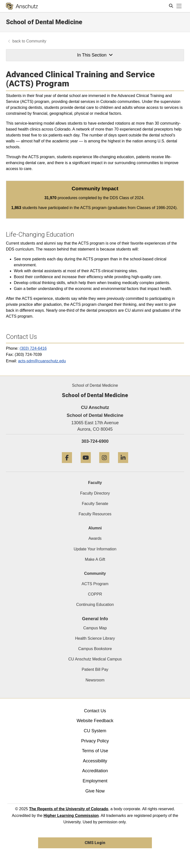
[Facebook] (67, 465)
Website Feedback (95, 721)
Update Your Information (95, 549)
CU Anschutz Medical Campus (95, 659)
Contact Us (95, 711)
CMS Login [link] (95, 843)
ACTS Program (95, 584)
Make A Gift (95, 559)
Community (36, 41)
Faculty (95, 483)
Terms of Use (95, 751)
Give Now (95, 791)
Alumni (95, 528)
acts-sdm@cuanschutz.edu (42, 361)
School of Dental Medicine (44, 22)
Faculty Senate (95, 504)
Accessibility (95, 761)
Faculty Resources (95, 514)
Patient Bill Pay (95, 669)
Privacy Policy (95, 741)
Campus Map (95, 628)
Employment (95, 781)
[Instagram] (104, 465)
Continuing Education (95, 605)
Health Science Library (95, 638)
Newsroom (95, 680)
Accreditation (95, 771)
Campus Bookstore (95, 649)
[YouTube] (86, 465)
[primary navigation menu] (179, 6)
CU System (95, 731)
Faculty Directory (95, 493)
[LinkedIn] (123, 465)
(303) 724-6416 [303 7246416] (33, 348)
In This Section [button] (95, 55)
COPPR (95, 594)
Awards (95, 538)
